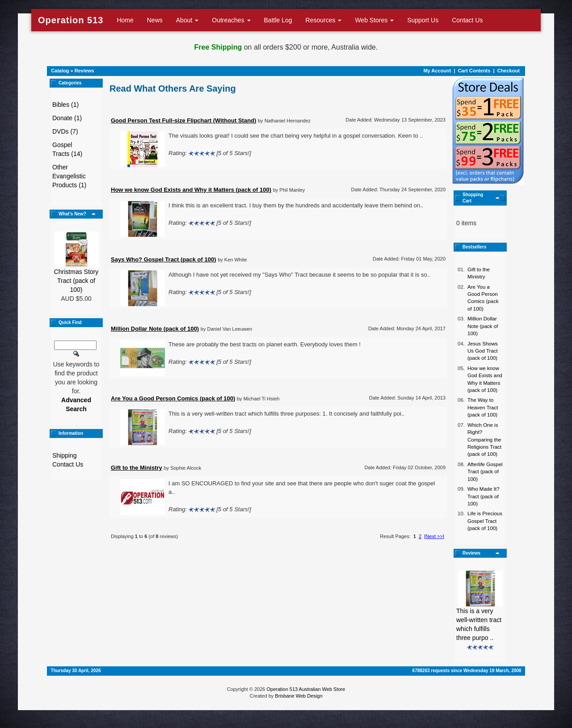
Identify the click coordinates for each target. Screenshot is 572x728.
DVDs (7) (65, 131)
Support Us (423, 20)
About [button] (187, 20)
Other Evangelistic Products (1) (69, 176)
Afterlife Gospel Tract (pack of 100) (485, 472)
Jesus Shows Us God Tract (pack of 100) (483, 351)
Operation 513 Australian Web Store (306, 689)
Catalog (60, 71)
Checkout (509, 71)
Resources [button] (324, 20)
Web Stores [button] (374, 20)
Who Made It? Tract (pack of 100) (484, 496)
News (155, 20)
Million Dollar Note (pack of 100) (483, 326)
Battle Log (278, 20)
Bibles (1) (65, 105)
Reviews (84, 71)
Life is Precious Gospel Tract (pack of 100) (485, 521)
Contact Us (467, 20)
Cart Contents (474, 71)
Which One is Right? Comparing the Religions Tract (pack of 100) (484, 440)
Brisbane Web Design (299, 696)
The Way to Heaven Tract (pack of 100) (483, 407)
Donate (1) (67, 118)
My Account (437, 71)
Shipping (65, 455)
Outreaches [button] (231, 20)
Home (125, 20)
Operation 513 (71, 20)
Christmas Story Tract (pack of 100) (76, 281)
